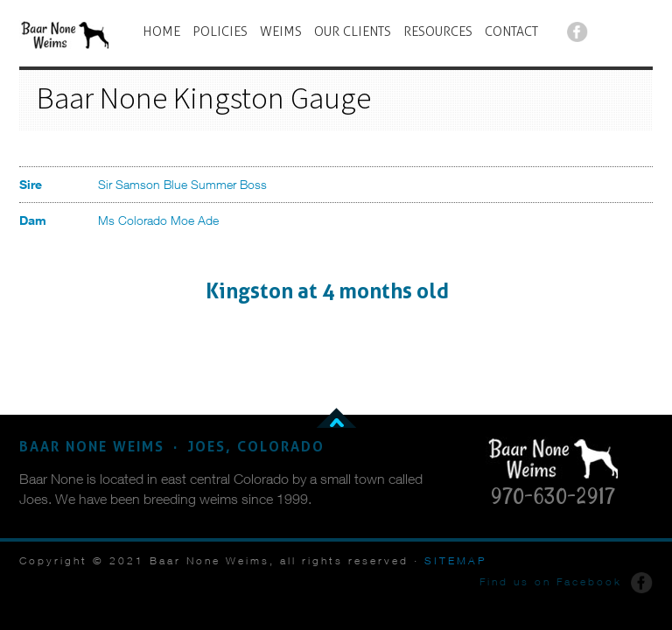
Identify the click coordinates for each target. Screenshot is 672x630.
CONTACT (511, 31)
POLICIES (220, 31)
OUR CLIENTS (353, 31)
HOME (161, 31)
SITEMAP (456, 560)
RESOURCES (438, 31)
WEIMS (281, 31)
